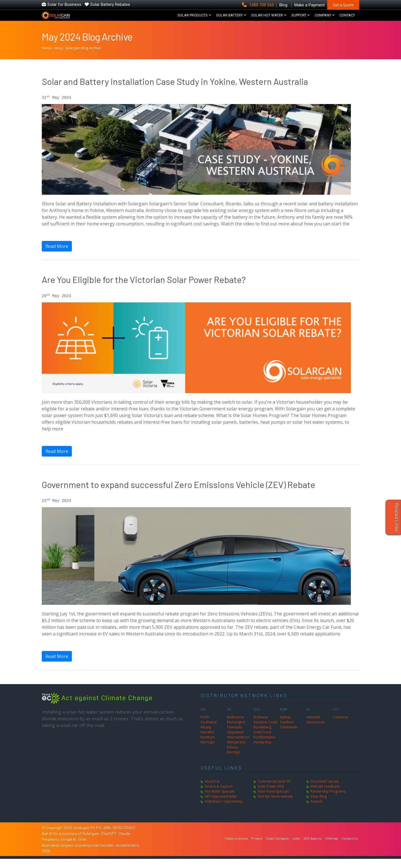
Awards (316, 811)
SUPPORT (299, 20)
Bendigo (234, 761)
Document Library (325, 791)
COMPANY (323, 20)
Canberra (340, 726)
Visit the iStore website (275, 806)
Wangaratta (236, 751)
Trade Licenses (236, 847)
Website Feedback (325, 796)
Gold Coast (262, 741)
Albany (206, 736)
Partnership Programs (328, 801)
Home (47, 57)
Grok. (82, 848)
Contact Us (350, 847)
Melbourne (236, 726)
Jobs (296, 847)
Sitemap (332, 847)
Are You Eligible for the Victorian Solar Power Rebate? (144, 288)
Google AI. (69, 848)
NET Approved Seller (221, 806)
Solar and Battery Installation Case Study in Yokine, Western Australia (175, 90)
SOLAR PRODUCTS (193, 20)
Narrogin (208, 751)
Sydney (285, 726)
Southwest (209, 731)
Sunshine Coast (265, 731)
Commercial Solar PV (274, 791)
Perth (205, 726)
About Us (212, 791)
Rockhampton (264, 746)
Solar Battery (229, 20)
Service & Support (219, 796)
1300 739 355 (258, 5)
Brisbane (261, 726)
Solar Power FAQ (271, 796)
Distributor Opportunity (223, 811)
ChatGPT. (110, 843)
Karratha (207, 741)
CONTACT (347, 20)
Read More (57, 255)
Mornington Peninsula (236, 733)
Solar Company (277, 847)
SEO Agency (313, 847)
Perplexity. (51, 848)
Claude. (125, 843)
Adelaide (313, 726)
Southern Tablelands (289, 733)
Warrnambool (238, 746)
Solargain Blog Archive (83, 57)
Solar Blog (319, 806)
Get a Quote (343, 5)
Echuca (232, 756)
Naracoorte (316, 731)
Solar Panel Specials (273, 801)
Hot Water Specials (220, 801)
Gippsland (235, 741)
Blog (58, 57)
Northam (208, 746)
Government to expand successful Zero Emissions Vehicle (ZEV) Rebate (179, 494)
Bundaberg (262, 736)
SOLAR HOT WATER (267, 20)
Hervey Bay (262, 751)
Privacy (257, 847)
